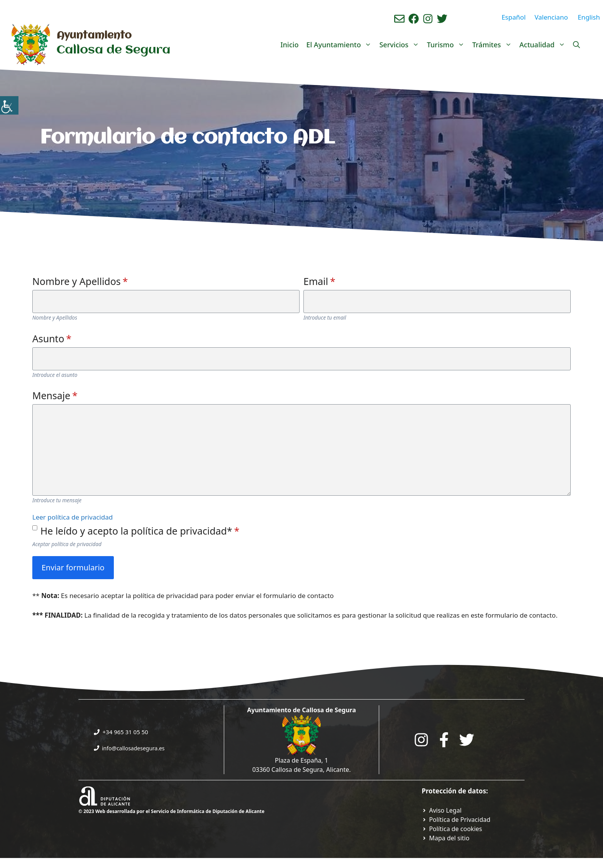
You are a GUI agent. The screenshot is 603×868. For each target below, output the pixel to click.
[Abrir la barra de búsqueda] (576, 45)
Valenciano (551, 17)
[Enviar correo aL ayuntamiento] (399, 19)
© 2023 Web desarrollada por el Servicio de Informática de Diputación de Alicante (172, 811)
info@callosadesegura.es (133, 748)
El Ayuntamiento (341, 45)
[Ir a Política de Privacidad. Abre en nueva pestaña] (442, 810)
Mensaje (55, 395)
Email (319, 281)
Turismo (448, 45)
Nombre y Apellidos (80, 281)
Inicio (289, 45)
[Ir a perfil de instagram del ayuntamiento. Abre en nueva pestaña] (428, 19)
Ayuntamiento (94, 36)
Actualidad (544, 45)
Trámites (494, 45)
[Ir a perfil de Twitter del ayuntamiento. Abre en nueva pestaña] (442, 19)
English (589, 17)
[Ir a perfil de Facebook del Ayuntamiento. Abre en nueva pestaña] (414, 19)
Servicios (401, 45)
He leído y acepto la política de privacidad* (140, 531)
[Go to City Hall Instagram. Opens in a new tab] (421, 740)
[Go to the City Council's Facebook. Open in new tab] (444, 740)
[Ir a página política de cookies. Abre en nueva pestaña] (452, 829)
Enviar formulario (73, 567)
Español (514, 17)
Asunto (52, 338)
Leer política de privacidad (72, 517)
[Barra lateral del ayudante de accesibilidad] (9, 105)
